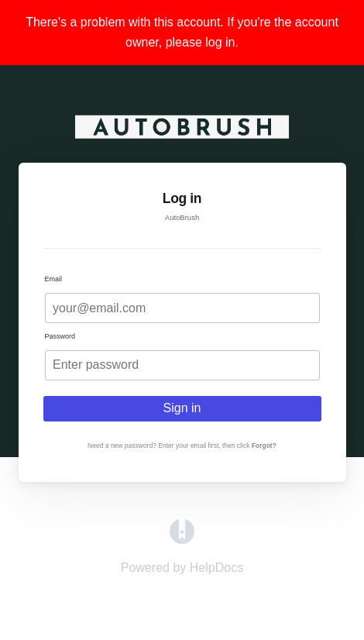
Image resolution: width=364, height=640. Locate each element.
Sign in (182, 408)
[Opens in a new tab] (182, 540)
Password (60, 336)
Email (54, 279)
